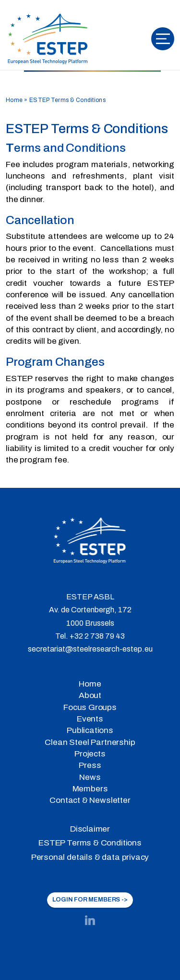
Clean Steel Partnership (90, 742)
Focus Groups (90, 707)
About (90, 695)
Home (14, 100)
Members (90, 789)
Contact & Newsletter (90, 800)
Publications (90, 730)
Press (90, 765)
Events (90, 719)
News (90, 777)
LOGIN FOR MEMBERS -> (90, 900)
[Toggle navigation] (163, 39)
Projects (90, 754)
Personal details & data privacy (90, 857)
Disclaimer (90, 829)
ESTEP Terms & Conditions (90, 843)
